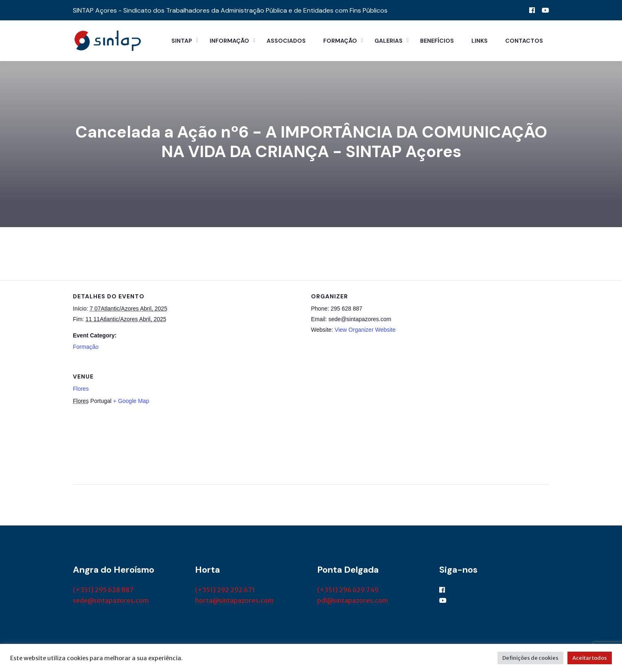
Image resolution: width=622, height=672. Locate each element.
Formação (340, 41)
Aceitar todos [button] (590, 658)
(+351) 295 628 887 (103, 590)
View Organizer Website (365, 330)
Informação (229, 41)
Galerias (389, 41)
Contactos (524, 41)
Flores (81, 389)
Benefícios (437, 41)
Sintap (182, 41)
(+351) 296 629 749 (348, 590)
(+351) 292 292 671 (225, 590)
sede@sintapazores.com (111, 600)
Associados (286, 41)
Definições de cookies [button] (530, 658)
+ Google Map (131, 401)
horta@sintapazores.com (234, 600)
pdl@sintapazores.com (353, 600)
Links (480, 41)
